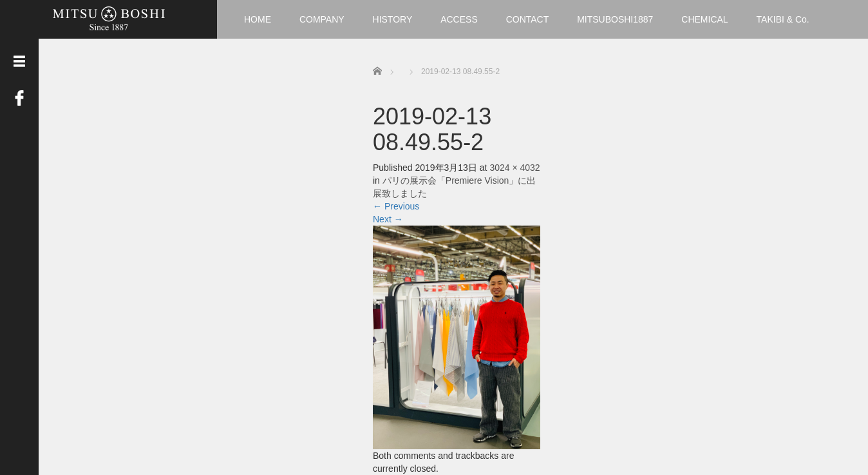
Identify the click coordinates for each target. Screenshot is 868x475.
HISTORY (393, 19)
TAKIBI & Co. (783, 19)
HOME (258, 19)
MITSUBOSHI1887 (615, 19)
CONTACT (528, 19)
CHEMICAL (704, 19)
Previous (396, 206)
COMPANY (322, 19)
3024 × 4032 (514, 168)
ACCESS (459, 19)
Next (388, 219)
